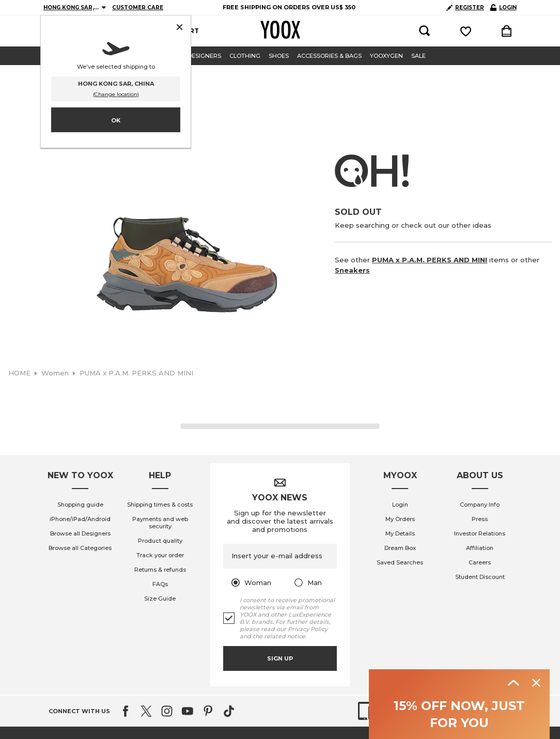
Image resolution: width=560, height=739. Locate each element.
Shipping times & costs (160, 732)
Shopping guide (80, 732)
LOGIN (503, 7)
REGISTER (465, 7)
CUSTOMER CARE (138, 7)
